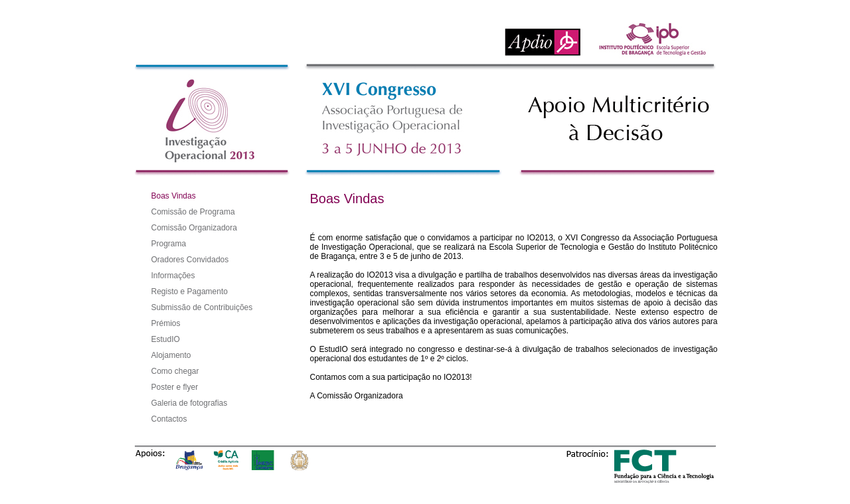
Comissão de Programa (193, 212)
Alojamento (171, 355)
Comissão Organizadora (194, 228)
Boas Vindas (174, 196)
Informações (173, 276)
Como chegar (175, 371)
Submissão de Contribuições (202, 307)
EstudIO (166, 339)
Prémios (166, 323)
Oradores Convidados (190, 260)
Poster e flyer (175, 387)
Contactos (169, 419)
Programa (169, 244)
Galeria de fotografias (190, 403)
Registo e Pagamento (190, 292)
